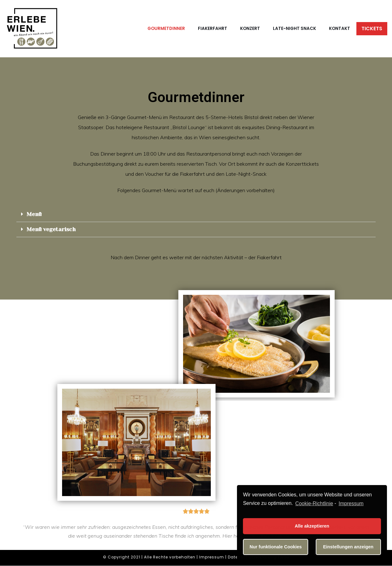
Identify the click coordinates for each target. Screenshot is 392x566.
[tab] (196, 214)
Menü (34, 214)
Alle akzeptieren (312, 526)
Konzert (250, 29)
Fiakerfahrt (213, 29)
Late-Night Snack (294, 29)
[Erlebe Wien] (32, 29)
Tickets (372, 29)
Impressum (212, 557)
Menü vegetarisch (51, 229)
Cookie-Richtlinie (314, 503)
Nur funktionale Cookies (276, 547)
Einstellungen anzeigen (348, 547)
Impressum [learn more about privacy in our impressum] (351, 503)
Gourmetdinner (166, 29)
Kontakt (340, 29)
